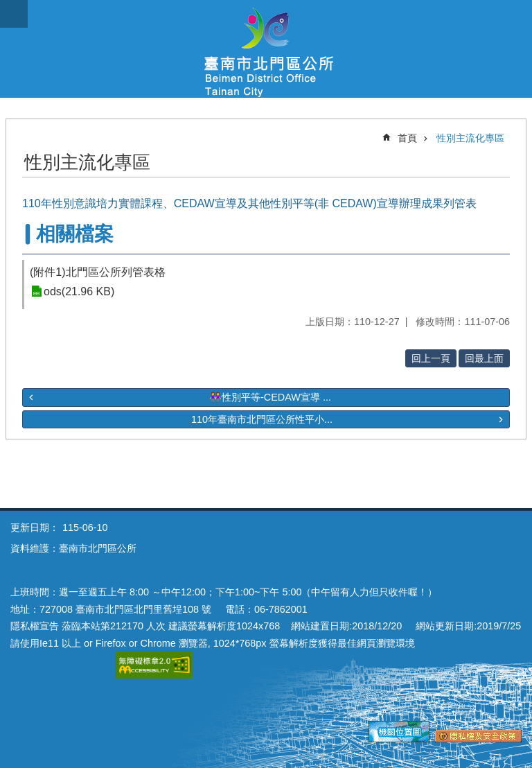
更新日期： (35, 527)
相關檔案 (75, 234)
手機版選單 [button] (14, 14)
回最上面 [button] (484, 358)
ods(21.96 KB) (79, 291)
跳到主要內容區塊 (7, 7)
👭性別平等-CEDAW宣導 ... (270, 397)
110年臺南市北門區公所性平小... (262, 419)
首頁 (407, 138)
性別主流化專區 (470, 138)
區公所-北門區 (266, 49)
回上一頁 (431, 358)
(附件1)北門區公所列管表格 (98, 272)
